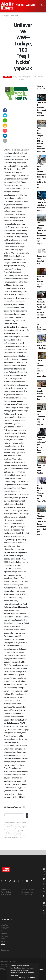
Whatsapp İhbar (27, 892)
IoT (2, 931)
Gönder (27, 816)
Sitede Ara (5, 950)
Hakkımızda (6, 889)
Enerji (3, 939)
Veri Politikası (6, 895)
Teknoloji (5, 936)
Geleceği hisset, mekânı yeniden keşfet (41, 282)
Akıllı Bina (20, 5)
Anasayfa (5, 16)
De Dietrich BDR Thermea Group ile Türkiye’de (41, 493)
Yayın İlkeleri (6, 892)
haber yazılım (5, 974)
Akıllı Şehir (31, 5)
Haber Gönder (27, 895)
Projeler (4, 941)
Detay (22, 978)
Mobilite (4, 933)
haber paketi (5, 972)
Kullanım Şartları (28, 889)
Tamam (32, 978)
